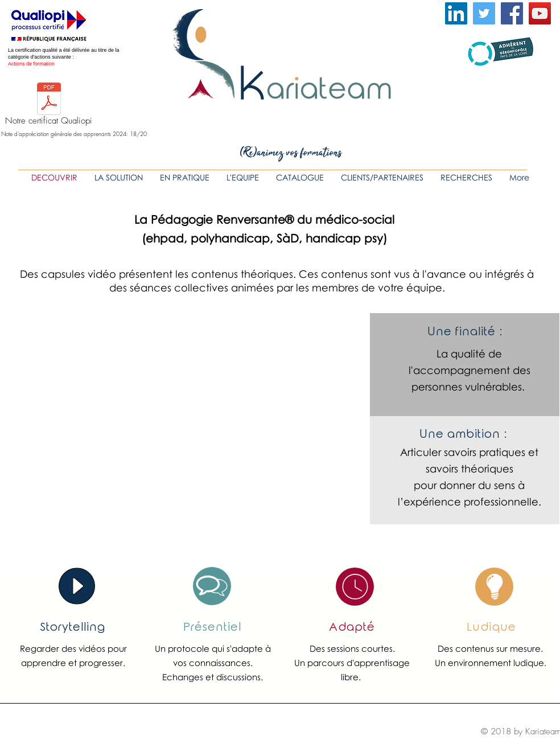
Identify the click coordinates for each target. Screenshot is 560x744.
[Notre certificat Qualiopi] (49, 106)
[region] (212, 586)
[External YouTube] (186, 419)
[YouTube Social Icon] (540, 13)
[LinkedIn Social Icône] (456, 13)
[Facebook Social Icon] (512, 13)
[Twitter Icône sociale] (484, 13)
